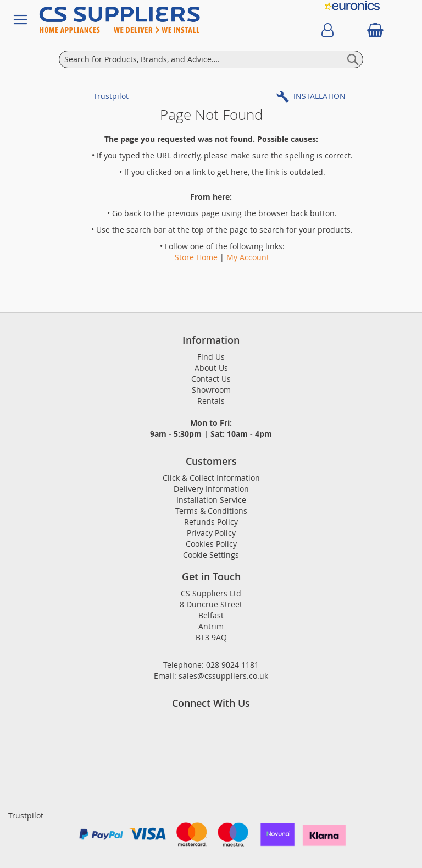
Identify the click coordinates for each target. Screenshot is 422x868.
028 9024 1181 (232, 665)
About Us (211, 368)
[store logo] (159, 20)
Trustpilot (111, 96)
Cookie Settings (211, 555)
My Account (248, 257)
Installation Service (211, 500)
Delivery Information (211, 489)
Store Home (196, 257)
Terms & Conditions (211, 511)
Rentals (211, 401)
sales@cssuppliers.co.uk (223, 676)
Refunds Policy (211, 522)
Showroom (211, 390)
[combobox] (211, 59)
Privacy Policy (211, 533)
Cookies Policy (211, 544)
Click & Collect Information (211, 478)
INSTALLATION (320, 96)
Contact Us (211, 379)
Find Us (211, 357)
